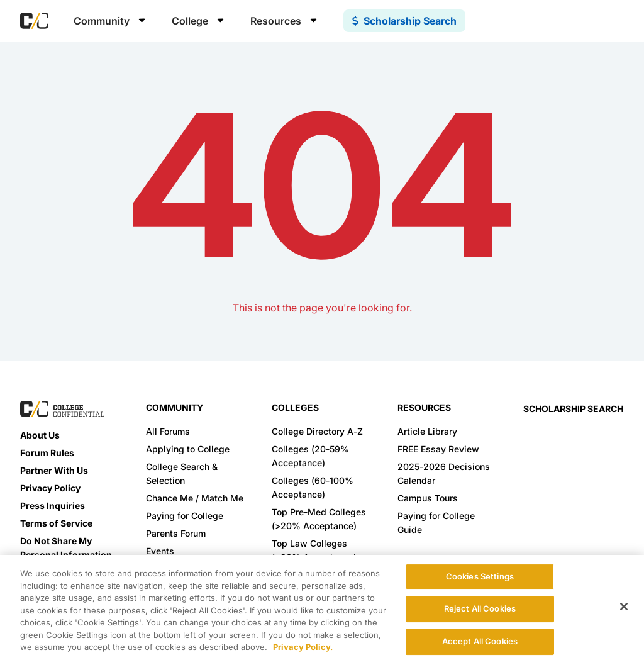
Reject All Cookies (480, 608)
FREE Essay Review (438, 449)
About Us (40, 435)
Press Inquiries (53, 506)
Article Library (427, 431)
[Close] (624, 607)
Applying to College (188, 449)
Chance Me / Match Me (195, 498)
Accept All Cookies (480, 641)
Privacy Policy (50, 488)
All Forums (168, 431)
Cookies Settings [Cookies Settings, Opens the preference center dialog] (480, 576)
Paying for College (185, 516)
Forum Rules (47, 453)
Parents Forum (176, 533)
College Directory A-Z (317, 431)
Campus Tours (428, 498)
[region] (322, 607)
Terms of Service (56, 523)
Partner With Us (54, 470)
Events (160, 551)
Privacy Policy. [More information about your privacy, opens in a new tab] (303, 647)
